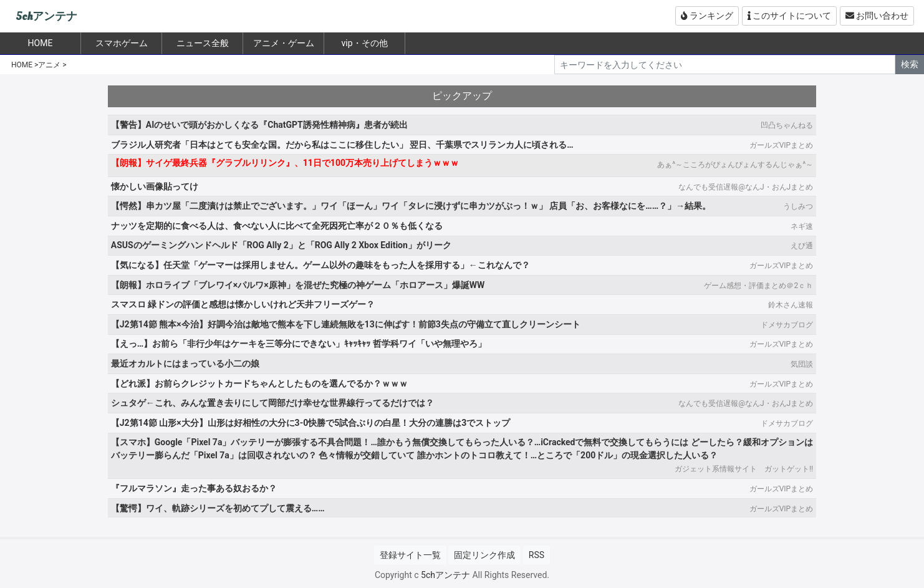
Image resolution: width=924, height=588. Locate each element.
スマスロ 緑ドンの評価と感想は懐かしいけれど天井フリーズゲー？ (243, 304)
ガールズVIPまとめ (781, 145)
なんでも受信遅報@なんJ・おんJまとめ (746, 187)
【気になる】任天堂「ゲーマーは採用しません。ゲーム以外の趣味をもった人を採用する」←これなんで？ (320, 265)
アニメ (49, 65)
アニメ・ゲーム (284, 43)
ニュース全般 (203, 43)
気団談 (802, 364)
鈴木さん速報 (791, 305)
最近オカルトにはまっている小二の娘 (185, 364)
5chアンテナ (46, 17)
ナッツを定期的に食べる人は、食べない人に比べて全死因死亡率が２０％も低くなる (277, 226)
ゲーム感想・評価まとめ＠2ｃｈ (758, 286)
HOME (22, 65)
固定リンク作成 (484, 555)
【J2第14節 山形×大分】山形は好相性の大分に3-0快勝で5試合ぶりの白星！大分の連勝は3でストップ (310, 423)
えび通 (802, 246)
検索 (910, 64)
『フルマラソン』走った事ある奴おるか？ (194, 488)
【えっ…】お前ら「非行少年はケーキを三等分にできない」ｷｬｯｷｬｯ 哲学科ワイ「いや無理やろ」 (299, 344)
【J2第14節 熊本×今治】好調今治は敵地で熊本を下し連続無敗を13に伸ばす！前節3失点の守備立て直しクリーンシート (346, 324)
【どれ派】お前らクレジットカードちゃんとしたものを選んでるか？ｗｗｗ (259, 383)
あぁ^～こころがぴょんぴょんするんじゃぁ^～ (735, 165)
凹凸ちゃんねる (787, 125)
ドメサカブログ (787, 325)
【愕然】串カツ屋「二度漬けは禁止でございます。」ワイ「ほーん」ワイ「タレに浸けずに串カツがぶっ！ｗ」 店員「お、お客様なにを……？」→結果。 (411, 206)
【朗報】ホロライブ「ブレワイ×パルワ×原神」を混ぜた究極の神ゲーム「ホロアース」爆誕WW (298, 285)
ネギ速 (802, 226)
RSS (537, 555)
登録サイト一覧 (410, 555)
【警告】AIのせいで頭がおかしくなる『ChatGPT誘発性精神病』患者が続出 (259, 125)
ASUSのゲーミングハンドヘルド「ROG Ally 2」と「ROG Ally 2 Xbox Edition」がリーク (281, 245)
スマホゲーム (122, 43)
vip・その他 (364, 43)
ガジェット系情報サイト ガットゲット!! (744, 469)
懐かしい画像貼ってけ (155, 186)
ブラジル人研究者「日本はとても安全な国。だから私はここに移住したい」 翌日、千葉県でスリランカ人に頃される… (342, 145)
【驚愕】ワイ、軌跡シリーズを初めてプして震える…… (218, 508)
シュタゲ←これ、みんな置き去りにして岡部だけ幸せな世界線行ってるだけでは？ (272, 403)
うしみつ (798, 206)
